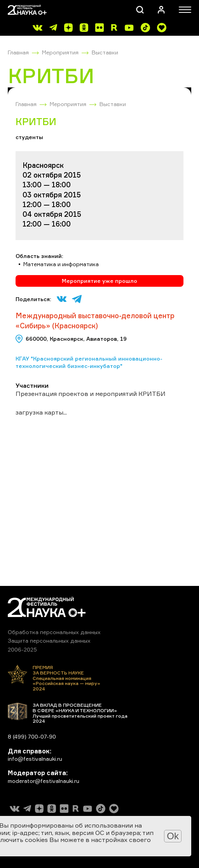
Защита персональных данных (49, 641)
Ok (173, 836)
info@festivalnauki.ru (35, 759)
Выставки (105, 52)
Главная (18, 52)
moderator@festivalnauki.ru (44, 781)
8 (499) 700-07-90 (32, 736)
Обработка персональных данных (54, 632)
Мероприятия (60, 52)
